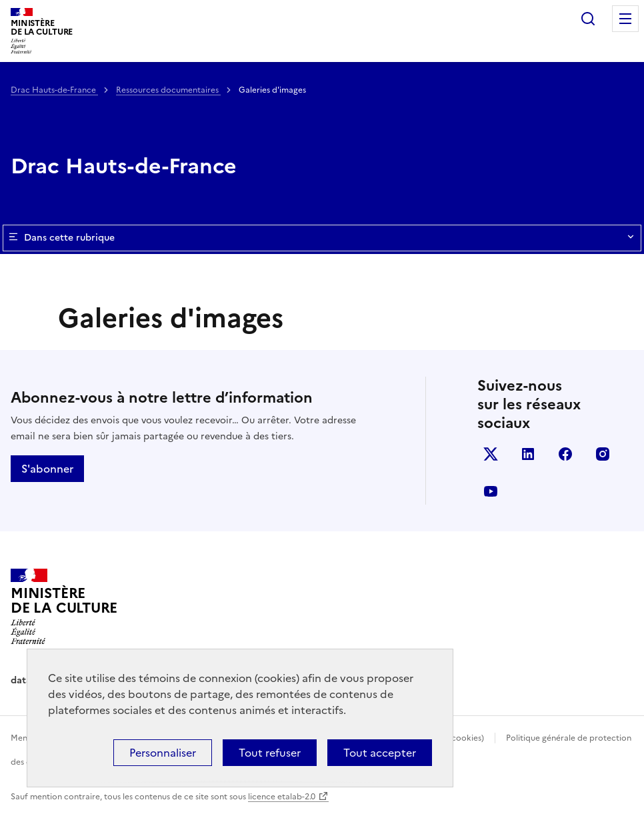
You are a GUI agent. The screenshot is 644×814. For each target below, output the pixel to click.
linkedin (528, 454)
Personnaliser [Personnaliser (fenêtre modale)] (163, 753)
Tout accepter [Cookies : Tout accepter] (380, 753)
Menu (625, 19)
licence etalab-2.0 (282, 797)
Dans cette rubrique (322, 238)
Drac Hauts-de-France (54, 90)
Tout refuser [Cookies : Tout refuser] (270, 753)
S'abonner (47, 469)
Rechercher (588, 19)
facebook (565, 454)
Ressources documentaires (168, 90)
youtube (491, 491)
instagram (603, 454)
